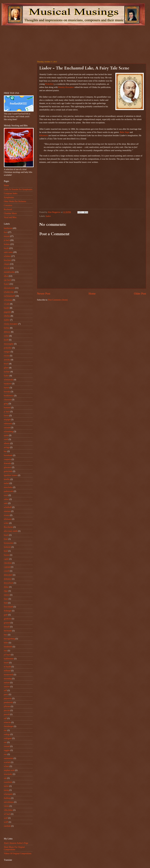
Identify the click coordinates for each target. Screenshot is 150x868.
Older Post (140, 294)
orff (5, 690)
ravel (6, 495)
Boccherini (8, 527)
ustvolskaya (9, 802)
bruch (6, 364)
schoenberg (8, 432)
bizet (6, 539)
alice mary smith (11, 531)
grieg (6, 404)
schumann (8, 300)
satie (6, 503)
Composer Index (11, 193)
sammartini (8, 758)
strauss (7, 515)
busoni (7, 555)
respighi (7, 420)
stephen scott (9, 770)
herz (6, 635)
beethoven (8, 228)
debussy (7, 332)
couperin (7, 459)
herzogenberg (9, 639)
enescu (7, 595)
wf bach (7, 814)
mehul (6, 483)
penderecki (8, 702)
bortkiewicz (9, 396)
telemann (8, 519)
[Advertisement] (31, 41)
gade (6, 615)
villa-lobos (8, 810)
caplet (6, 559)
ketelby (7, 479)
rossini (7, 356)
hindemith (8, 647)
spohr (6, 435)
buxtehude (8, 455)
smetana (7, 511)
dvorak (7, 268)
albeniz (7, 443)
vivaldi (7, 304)
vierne (6, 806)
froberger (8, 611)
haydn (6, 248)
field (6, 603)
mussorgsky (9, 344)
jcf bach (7, 655)
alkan (6, 276)
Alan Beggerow (54, 212)
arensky (7, 360)
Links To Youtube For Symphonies (18, 189)
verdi (6, 439)
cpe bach (7, 280)
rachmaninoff (9, 296)
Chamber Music (10, 213)
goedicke (8, 619)
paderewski (9, 491)
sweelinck (8, 782)
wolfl (6, 822)
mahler (7, 320)
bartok (6, 388)
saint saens (8, 252)
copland (7, 567)
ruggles (7, 750)
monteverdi (9, 675)
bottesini (7, 547)
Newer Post (44, 294)
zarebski (7, 826)
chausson (8, 400)
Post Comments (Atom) (58, 300)
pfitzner (7, 706)
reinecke (7, 722)
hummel (7, 408)
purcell (7, 714)
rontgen (7, 352)
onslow (7, 687)
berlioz (7, 328)
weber (6, 336)
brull (6, 551)
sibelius (7, 316)
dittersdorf (8, 575)
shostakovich (9, 288)
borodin (7, 392)
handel (7, 308)
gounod (7, 623)
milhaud (7, 671)
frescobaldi (8, 607)
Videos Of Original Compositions (18, 853)
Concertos (8, 205)
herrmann (8, 631)
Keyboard (8, 209)
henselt (7, 627)
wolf (6, 818)
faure (6, 599)
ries (5, 730)
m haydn (7, 667)
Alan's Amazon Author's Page (16, 843)
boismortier (9, 543)
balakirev (8, 384)
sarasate (7, 428)
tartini (6, 786)
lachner (7, 372)
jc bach (7, 412)
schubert (7, 256)
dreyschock (9, 583)
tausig (6, 790)
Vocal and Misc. (10, 217)
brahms (7, 244)
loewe (6, 416)
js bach (7, 240)
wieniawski (9, 380)
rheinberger (9, 726)
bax (5, 451)
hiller (6, 643)
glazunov (8, 467)
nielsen (7, 683)
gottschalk (8, 471)
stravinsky (8, 774)
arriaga (7, 447)
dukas (6, 587)
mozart (7, 236)
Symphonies (9, 197)
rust (5, 754)
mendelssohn (9, 272)
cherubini (8, 563)
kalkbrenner (9, 659)
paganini (7, 312)
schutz (6, 766)
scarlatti (7, 762)
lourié (6, 663)
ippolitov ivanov (11, 475)
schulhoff (8, 507)
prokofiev (8, 348)
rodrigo (7, 734)
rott (5, 742)
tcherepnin (8, 794)
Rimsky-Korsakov (66, 87)
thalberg (7, 798)
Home (92, 294)
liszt (6, 232)
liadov (48, 216)
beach (6, 535)
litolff (6, 340)
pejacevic (8, 698)
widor (6, 523)
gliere (6, 368)
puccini (7, 710)
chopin (7, 264)
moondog (8, 679)
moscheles (8, 487)
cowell (7, 571)
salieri (6, 499)
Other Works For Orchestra (15, 201)
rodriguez (8, 738)
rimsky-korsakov (11, 324)
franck (6, 284)
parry (6, 694)
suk (5, 778)
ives (6, 651)
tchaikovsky (9, 292)
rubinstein (8, 424)
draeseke (7, 463)
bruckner (7, 260)
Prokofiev (49, 84)
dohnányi (8, 579)
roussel (7, 746)
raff (5, 718)
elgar (6, 591)
